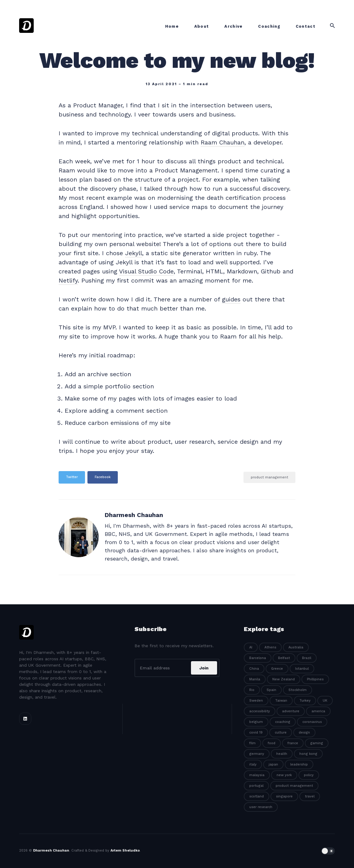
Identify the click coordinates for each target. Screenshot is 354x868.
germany (257, 754)
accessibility (260, 711)
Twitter (72, 477)
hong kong (308, 754)
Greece (277, 669)
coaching (283, 722)
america (318, 711)
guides (231, 299)
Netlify (68, 280)
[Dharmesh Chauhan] (79, 537)
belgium (256, 722)
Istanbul (302, 669)
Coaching (269, 26)
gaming (317, 743)
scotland (257, 796)
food (272, 743)
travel (310, 796)
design (304, 733)
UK (325, 701)
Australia (296, 647)
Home (172, 26)
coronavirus (312, 722)
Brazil (307, 658)
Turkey (305, 701)
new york (284, 775)
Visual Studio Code (146, 271)
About (202, 26)
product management (269, 477)
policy (309, 775)
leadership (299, 764)
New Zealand (284, 679)
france (293, 743)
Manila (255, 679)
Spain (271, 690)
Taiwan (281, 701)
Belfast (284, 658)
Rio (252, 690)
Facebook (103, 477)
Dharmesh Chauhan (134, 515)
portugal (256, 786)
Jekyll (134, 253)
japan (273, 764)
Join (204, 668)
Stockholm (298, 690)
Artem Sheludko (125, 851)
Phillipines (315, 679)
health (282, 754)
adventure (291, 711)
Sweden (256, 701)
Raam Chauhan (223, 142)
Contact (306, 26)
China (254, 669)
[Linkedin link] (25, 719)
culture (281, 733)
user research (261, 807)
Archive (233, 26)
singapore (284, 796)
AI (251, 647)
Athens (270, 647)
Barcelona (258, 658)
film (252, 743)
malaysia (257, 775)
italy (253, 764)
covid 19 (256, 733)
